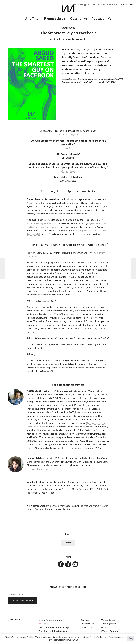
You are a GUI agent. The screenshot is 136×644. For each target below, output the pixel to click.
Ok (130, 638)
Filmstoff (44, 629)
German (48, 220)
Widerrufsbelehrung (112, 625)
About (45, 617)
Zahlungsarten (109, 617)
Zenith (68, 148)
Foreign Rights (81, 4)
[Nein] (133, 639)
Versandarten (108, 613)
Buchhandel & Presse (105, 4)
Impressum (86, 621)
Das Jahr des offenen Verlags (54, 621)
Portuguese (42, 223)
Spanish (31, 223)
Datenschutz (87, 617)
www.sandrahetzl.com (38, 469)
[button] (61, 564)
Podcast (98, 18)
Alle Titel (32, 18)
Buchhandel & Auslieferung (53, 625)
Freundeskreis (55, 18)
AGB (104, 621)
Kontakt (85, 613)
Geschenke (79, 18)
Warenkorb (126, 4)
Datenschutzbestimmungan (62, 640)
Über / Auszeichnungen (51, 613)
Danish (53, 223)
